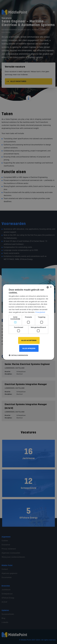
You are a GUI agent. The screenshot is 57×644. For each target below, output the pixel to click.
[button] (18, 355)
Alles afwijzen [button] (29, 348)
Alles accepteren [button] (29, 340)
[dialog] (29, 322)
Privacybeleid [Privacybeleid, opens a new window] (40, 312)
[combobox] (48, 287)
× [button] (51, 287)
